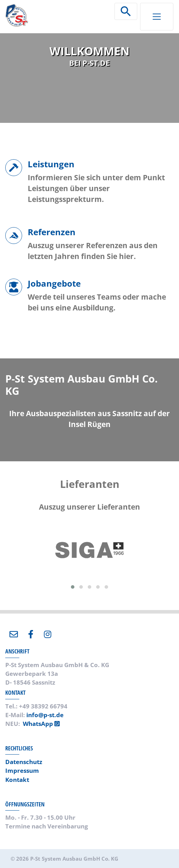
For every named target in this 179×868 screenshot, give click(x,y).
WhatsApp (41, 724)
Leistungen (51, 164)
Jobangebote (54, 283)
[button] (73, 587)
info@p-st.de (45, 715)
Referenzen (52, 232)
